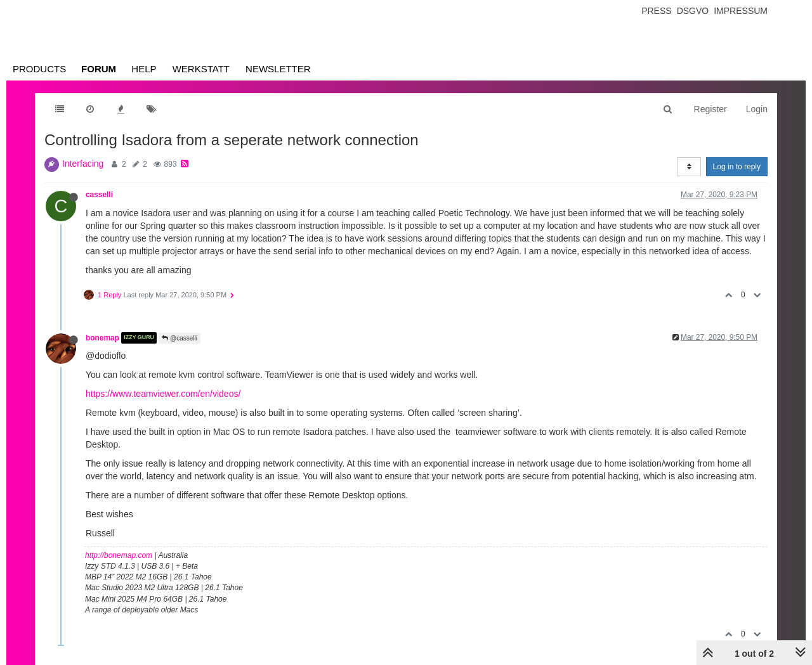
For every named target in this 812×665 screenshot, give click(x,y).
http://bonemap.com (119, 555)
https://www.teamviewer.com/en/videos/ (163, 394)
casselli (99, 195)
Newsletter (278, 69)
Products (39, 69)
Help (144, 69)
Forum (99, 69)
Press (656, 11)
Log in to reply (737, 167)
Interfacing (83, 164)
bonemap (102, 338)
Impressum (741, 11)
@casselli (180, 338)
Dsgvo (693, 11)
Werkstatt (201, 69)
